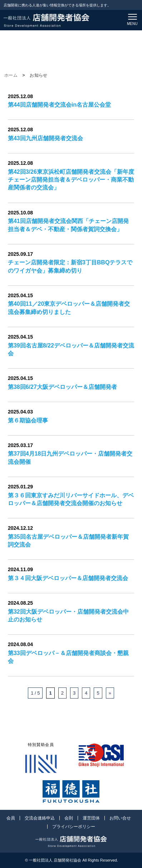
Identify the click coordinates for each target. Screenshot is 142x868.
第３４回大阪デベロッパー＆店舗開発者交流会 (68, 578)
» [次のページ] (110, 693)
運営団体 (91, 818)
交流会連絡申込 (40, 818)
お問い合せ (120, 818)
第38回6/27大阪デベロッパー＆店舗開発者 (62, 387)
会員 (11, 818)
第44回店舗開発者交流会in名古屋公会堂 (59, 105)
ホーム (11, 75)
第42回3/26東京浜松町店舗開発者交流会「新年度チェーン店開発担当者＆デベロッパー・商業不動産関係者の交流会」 (71, 180)
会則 (69, 818)
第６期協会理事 (28, 420)
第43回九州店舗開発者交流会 (45, 138)
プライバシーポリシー (74, 827)
